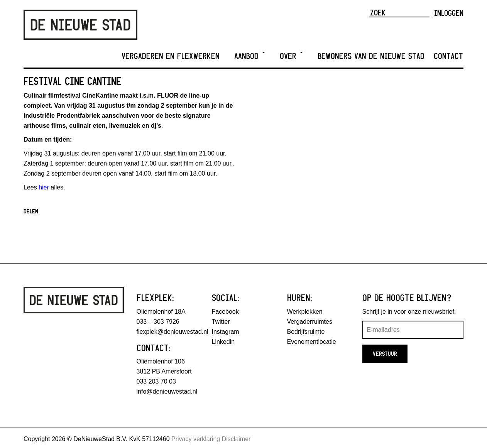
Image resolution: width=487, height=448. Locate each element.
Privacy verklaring (196, 439)
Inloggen (449, 13)
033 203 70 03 (156, 381)
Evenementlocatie (312, 342)
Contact (448, 56)
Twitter (221, 322)
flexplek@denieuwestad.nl (172, 332)
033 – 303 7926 (158, 322)
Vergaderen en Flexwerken (171, 56)
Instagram (226, 332)
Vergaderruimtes (310, 322)
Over (291, 56)
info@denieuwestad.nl (167, 391)
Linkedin (223, 342)
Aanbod (250, 56)
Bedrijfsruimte (306, 332)
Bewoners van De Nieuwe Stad (371, 56)
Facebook (225, 312)
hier (44, 187)
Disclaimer (236, 439)
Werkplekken (305, 312)
